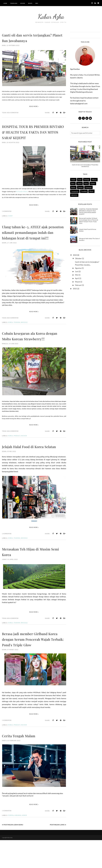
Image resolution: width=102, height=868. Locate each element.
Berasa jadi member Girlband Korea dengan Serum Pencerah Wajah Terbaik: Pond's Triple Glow (32, 664)
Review (24, 452)
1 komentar (7, 217)
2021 (75, 289)
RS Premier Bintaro (22, 197)
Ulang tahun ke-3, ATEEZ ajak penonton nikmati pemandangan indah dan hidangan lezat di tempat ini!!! (34, 240)
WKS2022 (24, 333)
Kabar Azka (51, 16)
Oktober (78, 258)
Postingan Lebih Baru (13, 853)
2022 (75, 255)
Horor (24, 843)
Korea (10, 333)
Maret (77, 282)
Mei (77, 275)
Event (10, 221)
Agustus (78, 268)
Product (17, 452)
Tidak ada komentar (10, 113)
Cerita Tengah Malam (23, 763)
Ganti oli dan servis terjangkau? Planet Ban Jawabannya (33, 38)
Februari (78, 285)
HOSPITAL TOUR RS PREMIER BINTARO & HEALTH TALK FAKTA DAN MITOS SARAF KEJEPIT (32, 135)
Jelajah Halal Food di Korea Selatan (88, 230)
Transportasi (75, 191)
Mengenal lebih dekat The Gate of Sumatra (89, 239)
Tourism (17, 333)
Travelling (84, 191)
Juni (77, 271)
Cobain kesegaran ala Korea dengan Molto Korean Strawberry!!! (29, 350)
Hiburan (18, 843)
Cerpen (11, 843)
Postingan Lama (57, 853)
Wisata (91, 191)
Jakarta (79, 183)
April (77, 278)
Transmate (88, 187)
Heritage (87, 180)
